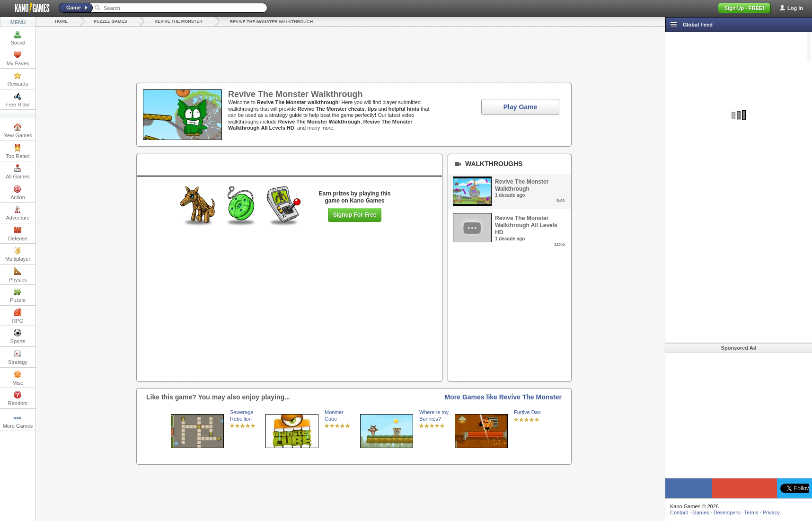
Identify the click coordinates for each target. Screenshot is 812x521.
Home (61, 21)
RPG (18, 316)
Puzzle (18, 295)
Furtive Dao (527, 412)
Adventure (18, 213)
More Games (18, 421)
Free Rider (18, 100)
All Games (18, 172)
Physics (18, 275)
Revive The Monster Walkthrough (272, 22)
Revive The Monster (179, 21)
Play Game (521, 107)
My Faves (18, 59)
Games (701, 512)
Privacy (771, 512)
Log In (795, 8)
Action (18, 193)
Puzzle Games (110, 21)
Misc (18, 378)
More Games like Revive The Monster (503, 397)
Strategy (18, 357)
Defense (18, 234)
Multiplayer (18, 254)
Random (18, 398)
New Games (18, 131)
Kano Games (28, 8)
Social (18, 38)
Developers (727, 512)
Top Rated (18, 151)
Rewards (18, 79)
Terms (751, 512)
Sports (18, 336)
